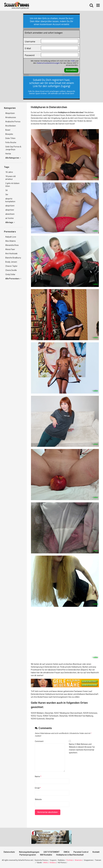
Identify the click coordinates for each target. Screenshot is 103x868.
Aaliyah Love (11, 237)
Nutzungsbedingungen (29, 852)
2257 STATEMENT (51, 852)
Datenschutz (9, 852)
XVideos (53, 863)
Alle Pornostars (13, 279)
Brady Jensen (11, 262)
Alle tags (10, 222)
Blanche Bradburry (13, 258)
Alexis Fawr (10, 249)
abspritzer (10, 210)
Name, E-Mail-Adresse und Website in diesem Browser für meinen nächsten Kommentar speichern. (82, 748)
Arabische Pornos (13, 122)
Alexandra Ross (12, 245)
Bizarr (8, 130)
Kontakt (96, 852)
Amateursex (11, 117)
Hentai (8, 154)
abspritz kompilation (10, 200)
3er (7, 194)
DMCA (67, 852)
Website (38, 799)
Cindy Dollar (10, 274)
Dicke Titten (10, 138)
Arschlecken (11, 126)
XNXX (45, 863)
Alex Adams (11, 241)
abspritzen (10, 206)
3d (6, 190)
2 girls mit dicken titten (12, 185)
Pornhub (70, 860)
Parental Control (81, 852)
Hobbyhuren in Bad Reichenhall (70, 855)
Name (38, 776)
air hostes (10, 218)
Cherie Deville (11, 270)
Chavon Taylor (11, 266)
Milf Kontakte (46, 855)
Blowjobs (9, 134)
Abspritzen (10, 113)
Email (38, 788)
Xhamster (78, 860)
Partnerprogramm (28, 855)
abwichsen (10, 214)
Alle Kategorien (13, 158)
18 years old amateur (10, 178)
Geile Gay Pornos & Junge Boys (13, 148)
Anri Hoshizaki (11, 254)
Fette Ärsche (11, 142)
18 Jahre (9, 172)
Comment (39, 741)
